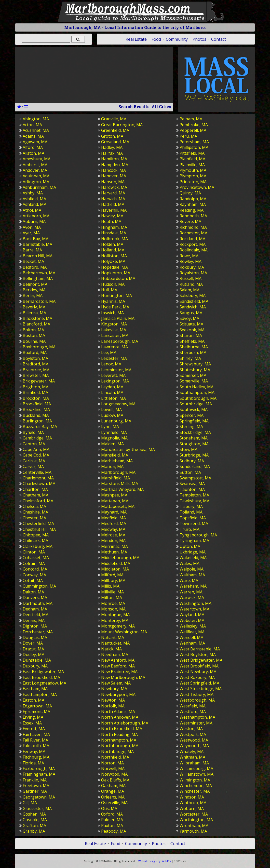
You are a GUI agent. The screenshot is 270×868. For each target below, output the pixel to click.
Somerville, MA (194, 381)
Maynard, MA (114, 512)
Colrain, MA (34, 563)
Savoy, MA (189, 318)
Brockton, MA (36, 398)
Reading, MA (192, 210)
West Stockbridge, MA (201, 689)
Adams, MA (33, 136)
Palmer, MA (112, 820)
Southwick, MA (194, 409)
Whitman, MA (192, 757)
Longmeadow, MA (118, 404)
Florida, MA (33, 763)
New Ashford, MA (118, 660)
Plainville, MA (192, 165)
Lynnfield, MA (114, 432)
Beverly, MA (34, 307)
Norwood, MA (114, 774)
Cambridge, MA (37, 438)
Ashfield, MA (34, 199)
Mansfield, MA (115, 455)
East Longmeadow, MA (44, 683)
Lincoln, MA (112, 392)
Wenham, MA (192, 643)
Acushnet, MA (36, 130)
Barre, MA (32, 250)
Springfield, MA (194, 421)
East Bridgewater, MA (43, 672)
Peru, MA (188, 136)
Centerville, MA (37, 472)
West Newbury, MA (198, 672)
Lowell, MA (111, 409)
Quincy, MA (190, 193)
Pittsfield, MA (192, 153)
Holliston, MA (114, 256)
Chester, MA (34, 518)
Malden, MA (112, 444)
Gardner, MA (35, 791)
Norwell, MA (113, 769)
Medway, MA (113, 529)
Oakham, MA (113, 786)
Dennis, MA (34, 620)
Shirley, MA (190, 358)
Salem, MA (190, 290)
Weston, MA (191, 729)
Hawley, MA (112, 216)
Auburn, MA (34, 221)
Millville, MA (112, 592)
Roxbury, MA (192, 267)
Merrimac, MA (114, 546)
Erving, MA (33, 717)
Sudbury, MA (192, 461)
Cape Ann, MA (36, 449)
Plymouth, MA (193, 170)
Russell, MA (191, 278)
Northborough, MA (120, 746)
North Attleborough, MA (125, 723)
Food (156, 39)
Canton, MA (34, 444)
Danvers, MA (35, 597)
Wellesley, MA (193, 626)
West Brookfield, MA (199, 666)
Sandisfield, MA (194, 301)
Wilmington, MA (195, 780)
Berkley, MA (34, 290)
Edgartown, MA (37, 706)
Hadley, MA (112, 147)
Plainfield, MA (192, 159)
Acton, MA (32, 125)
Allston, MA (33, 153)
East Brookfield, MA (41, 677)
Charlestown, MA (39, 483)
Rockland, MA (192, 239)
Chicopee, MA (36, 535)
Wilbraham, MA (194, 763)
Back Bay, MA (36, 239)
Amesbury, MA (37, 159)
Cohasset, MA (36, 558)
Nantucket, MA (115, 643)
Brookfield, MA (37, 404)
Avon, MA (32, 227)
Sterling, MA (191, 426)
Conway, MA (34, 575)
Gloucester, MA (37, 808)
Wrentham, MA (194, 826)
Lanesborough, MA (120, 341)
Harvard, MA (113, 193)
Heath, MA (111, 221)
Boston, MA (34, 335)
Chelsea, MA (34, 506)
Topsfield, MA (193, 518)
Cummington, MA (39, 586)
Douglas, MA (35, 637)
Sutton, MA (190, 472)
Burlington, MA (37, 421)
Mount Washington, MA (124, 632)
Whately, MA (192, 751)
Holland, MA (113, 250)
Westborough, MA (197, 700)
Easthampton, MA (40, 694)
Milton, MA (112, 597)
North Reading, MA (119, 734)
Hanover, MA (114, 176)
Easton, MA (33, 700)
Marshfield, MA (116, 478)
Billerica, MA (34, 313)
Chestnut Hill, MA (39, 529)
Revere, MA (190, 221)
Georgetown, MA (39, 797)
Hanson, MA (113, 182)
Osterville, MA (114, 803)
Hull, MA (109, 290)
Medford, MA (114, 523)
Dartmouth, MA (38, 603)
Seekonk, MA (192, 330)
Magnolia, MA (114, 438)
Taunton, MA (192, 489)
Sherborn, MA (193, 352)
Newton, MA (113, 700)
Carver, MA (33, 466)
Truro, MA (190, 529)
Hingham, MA (114, 227)
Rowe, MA (189, 256)
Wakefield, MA (193, 558)
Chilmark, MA (35, 540)
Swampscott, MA (195, 478)
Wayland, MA (192, 615)
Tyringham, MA (194, 540)
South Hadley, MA (197, 387)
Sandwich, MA (193, 307)
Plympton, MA (193, 176)
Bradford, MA (36, 364)
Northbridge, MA (117, 751)
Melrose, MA (113, 535)
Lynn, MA (110, 426)
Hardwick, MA (114, 187)
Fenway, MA (34, 751)
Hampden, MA (115, 165)
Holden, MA (112, 244)
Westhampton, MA (197, 717)
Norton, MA (112, 763)
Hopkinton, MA (116, 273)
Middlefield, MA (116, 563)
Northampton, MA (119, 740)
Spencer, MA (192, 415)
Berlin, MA (33, 295)
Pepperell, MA (193, 130)
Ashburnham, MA (39, 187)
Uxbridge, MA (193, 552)
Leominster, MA (116, 370)
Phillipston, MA (194, 147)
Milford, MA (112, 575)
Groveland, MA (115, 142)
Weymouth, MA (194, 746)
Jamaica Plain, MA (118, 318)
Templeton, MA (194, 495)
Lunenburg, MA (116, 421)
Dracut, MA (33, 649)
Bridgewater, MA (39, 381)
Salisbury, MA (193, 295)
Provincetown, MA (197, 187)
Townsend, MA (194, 523)
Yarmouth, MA (193, 831)
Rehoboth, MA (193, 216)
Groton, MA (112, 136)
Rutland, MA (191, 284)
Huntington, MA (117, 295)
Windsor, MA (192, 797)
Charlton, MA (35, 489)
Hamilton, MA (114, 159)
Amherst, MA (35, 165)
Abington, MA (36, 119)
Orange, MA (113, 791)
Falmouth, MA (36, 746)
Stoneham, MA (194, 438)
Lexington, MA (115, 381)
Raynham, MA (193, 204)
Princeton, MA (193, 182)
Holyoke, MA (113, 261)
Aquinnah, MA (36, 176)
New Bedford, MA (118, 666)
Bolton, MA (33, 330)
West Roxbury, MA (197, 677)
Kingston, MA (114, 324)
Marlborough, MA (118, 472)
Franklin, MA (35, 780)
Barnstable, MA (37, 244)
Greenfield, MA (115, 130)
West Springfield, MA (199, 683)
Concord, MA (35, 569)
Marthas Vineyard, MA (122, 489)
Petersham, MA (194, 142)
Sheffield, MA (192, 341)
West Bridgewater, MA (201, 660)
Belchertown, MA (39, 273)
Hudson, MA (113, 284)
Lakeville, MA (114, 330)
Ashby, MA (33, 193)
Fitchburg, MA (36, 757)
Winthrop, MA (193, 803)
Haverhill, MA (114, 210)
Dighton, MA (35, 626)
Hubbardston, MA (118, 278)
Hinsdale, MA (114, 233)
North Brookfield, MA (122, 729)
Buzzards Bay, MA (40, 426)
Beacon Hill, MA (38, 256)
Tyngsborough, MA (198, 535)
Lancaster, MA (115, 335)
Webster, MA (192, 620)
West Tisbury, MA (197, 694)
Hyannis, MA (113, 301)
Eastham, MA (35, 689)
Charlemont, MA (38, 478)
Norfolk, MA (113, 706)
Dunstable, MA (37, 660)
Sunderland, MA (195, 466)
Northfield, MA (115, 757)
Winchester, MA (195, 791)
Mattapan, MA (115, 501)
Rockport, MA (193, 244)
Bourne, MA (34, 341)
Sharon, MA (191, 335)
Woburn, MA (192, 808)
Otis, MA (109, 808)
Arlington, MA (36, 182)
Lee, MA (109, 352)
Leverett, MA (113, 375)
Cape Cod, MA (36, 455)
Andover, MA (35, 170)
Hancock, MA (113, 170)
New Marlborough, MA (123, 677)
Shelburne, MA (194, 347)
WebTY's (155, 861)
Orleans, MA (113, 797)
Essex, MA (32, 723)
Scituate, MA (191, 324)
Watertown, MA (194, 609)
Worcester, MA (194, 814)
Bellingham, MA (38, 278)
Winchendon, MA (196, 786)
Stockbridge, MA (195, 432)
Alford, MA (33, 147)
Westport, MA (193, 734)
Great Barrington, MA (122, 125)
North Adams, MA (118, 712)
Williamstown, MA (197, 774)
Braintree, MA (36, 370)
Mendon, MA (113, 540)
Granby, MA (34, 831)
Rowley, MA (191, 261)
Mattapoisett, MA (118, 506)
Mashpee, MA (114, 495)
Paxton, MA (112, 826)
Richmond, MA (193, 227)
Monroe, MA (113, 603)
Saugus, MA (191, 313)
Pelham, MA (191, 119)
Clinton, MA (34, 552)
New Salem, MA (116, 683)
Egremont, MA (36, 712)
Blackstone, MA (37, 318)
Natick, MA (111, 649)
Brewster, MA (36, 375)
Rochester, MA (193, 233)
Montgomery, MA (118, 626)
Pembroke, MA (194, 125)
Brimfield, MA (35, 392)
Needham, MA (115, 654)
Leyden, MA (112, 387)
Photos (199, 39)
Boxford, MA (35, 352)
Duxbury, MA (35, 666)
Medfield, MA (113, 518)
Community (177, 39)
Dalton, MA (33, 592)
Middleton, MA (115, 569)
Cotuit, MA (33, 580)
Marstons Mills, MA (120, 483)
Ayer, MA (31, 233)
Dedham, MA (35, 609)
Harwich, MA (113, 199)
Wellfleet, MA (192, 632)
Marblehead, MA (117, 461)
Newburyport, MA (118, 694)
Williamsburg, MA (196, 769)
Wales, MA (190, 563)
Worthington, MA (196, 820)
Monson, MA (113, 609)
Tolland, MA (191, 512)
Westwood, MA (194, 740)
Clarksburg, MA (38, 546)
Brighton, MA (36, 387)
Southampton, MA (197, 392)
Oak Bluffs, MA (115, 780)
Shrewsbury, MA (195, 364)
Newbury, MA (114, 689)
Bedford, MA (35, 267)
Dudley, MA (33, 654)
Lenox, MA (111, 364)
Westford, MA (193, 712)
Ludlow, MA (112, 415)
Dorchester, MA (38, 632)
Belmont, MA (35, 284)
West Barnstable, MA (200, 649)
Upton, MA (190, 546)
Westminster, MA (196, 723)
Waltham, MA (192, 575)
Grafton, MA (34, 826)
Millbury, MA (113, 580)
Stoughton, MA (194, 444)
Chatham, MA (36, 495)
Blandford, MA (36, 324)
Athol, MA (32, 210)
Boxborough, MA (39, 347)
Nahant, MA (113, 637)
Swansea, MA (192, 483)
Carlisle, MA (34, 461)
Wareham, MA (193, 586)
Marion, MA (112, 466)
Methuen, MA (114, 552)
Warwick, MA (192, 597)
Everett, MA (34, 729)
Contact (219, 39)
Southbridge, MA (196, 404)
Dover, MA (33, 643)
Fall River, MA (35, 740)
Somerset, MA (193, 375)
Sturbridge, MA (194, 455)
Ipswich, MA (112, 313)
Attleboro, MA (36, 216)
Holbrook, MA (114, 239)
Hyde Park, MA (115, 307)
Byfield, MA (33, 432)
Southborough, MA (198, 398)
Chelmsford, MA (38, 501)
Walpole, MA (192, 569)
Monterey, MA (115, 620)
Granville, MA (114, 119)
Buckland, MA (36, 415)
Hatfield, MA (113, 204)
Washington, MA (195, 603)
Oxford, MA (112, 814)
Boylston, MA (35, 358)
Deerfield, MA (36, 615)
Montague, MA (115, 615)
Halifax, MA (112, 153)
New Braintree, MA (119, 672)
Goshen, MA (34, 814)
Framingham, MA (39, 774)
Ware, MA (189, 580)
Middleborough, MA (120, 558)
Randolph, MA (193, 199)
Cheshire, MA (35, 512)
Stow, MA (188, 449)
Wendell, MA (191, 637)
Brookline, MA (36, 409)
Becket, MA (33, 261)
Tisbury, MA (191, 506)
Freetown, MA (36, 786)
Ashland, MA (35, 204)
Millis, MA (110, 586)
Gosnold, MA (35, 820)
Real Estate (136, 39)
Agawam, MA (35, 142)
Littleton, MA (113, 398)
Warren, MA (191, 592)
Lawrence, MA (114, 347)
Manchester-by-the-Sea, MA (128, 449)
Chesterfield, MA (38, 523)
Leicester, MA (114, 358)
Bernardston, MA (39, 301)
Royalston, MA (193, 273)
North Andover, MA (120, 717)
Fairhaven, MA (36, 734)
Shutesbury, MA (195, 370)
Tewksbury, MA (194, 501)
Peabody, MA (114, 831)
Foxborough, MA (39, 769)
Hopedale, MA (114, 267)
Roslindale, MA (194, 250)
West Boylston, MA (198, 654)
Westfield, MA (193, 706)
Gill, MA (30, 803)
